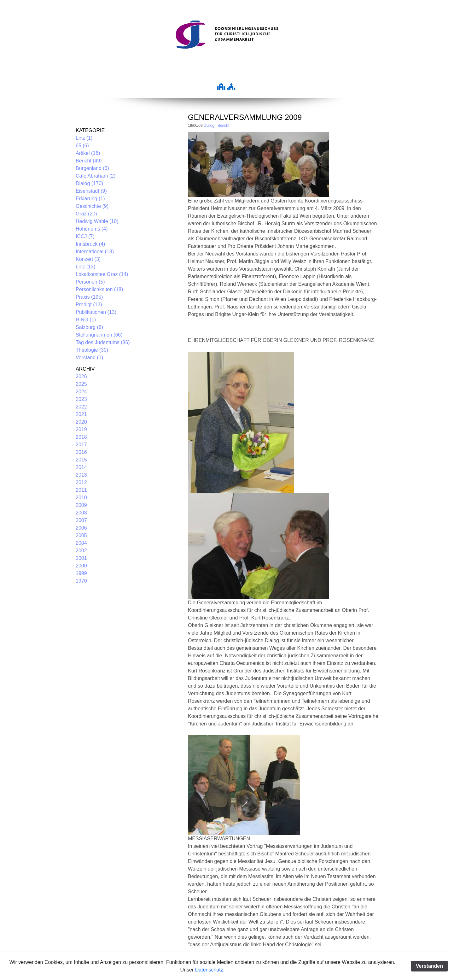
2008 (81, 513)
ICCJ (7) (85, 236)
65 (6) (82, 146)
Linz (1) (84, 138)
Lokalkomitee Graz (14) (102, 274)
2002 (81, 551)
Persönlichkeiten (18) (99, 289)
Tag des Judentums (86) (103, 342)
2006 (81, 528)
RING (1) (86, 320)
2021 (81, 414)
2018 (81, 437)
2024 (81, 392)
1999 (81, 573)
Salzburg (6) (89, 327)
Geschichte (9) (92, 206)
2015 (81, 460)
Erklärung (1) (90, 199)
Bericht (223, 126)
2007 (81, 520)
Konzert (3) (88, 259)
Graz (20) (86, 214)
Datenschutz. (210, 970)
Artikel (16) (88, 153)
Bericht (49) (89, 161)
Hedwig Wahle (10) (97, 221)
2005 (81, 535)
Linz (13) (85, 267)
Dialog (209, 126)
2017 (81, 445)
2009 (81, 505)
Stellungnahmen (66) (99, 335)
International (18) (95, 252)
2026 (81, 376)
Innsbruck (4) (90, 244)
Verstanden (429, 966)
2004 (81, 543)
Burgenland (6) (92, 168)
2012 (81, 482)
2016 (81, 452)
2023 (81, 399)
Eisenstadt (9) (91, 191)
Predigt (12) (89, 305)
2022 (81, 407)
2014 (81, 467)
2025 (81, 384)
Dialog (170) (89, 183)
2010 (81, 498)
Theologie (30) (92, 350)
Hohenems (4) (92, 229)
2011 (81, 490)
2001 (81, 558)
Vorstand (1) (89, 358)
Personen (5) (90, 282)
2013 (81, 475)
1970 (81, 581)
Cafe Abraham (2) (96, 176)
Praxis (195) (89, 297)
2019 (81, 429)
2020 (81, 422)
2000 (81, 566)
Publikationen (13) (96, 312)
